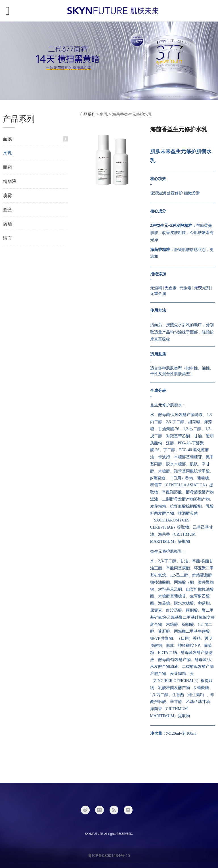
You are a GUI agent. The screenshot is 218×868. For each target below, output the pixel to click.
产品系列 (87, 114)
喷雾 (7, 195)
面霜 (7, 167)
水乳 (7, 153)
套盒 (7, 210)
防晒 (7, 224)
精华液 (10, 181)
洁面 (7, 238)
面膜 (7, 139)
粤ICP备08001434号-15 (109, 855)
